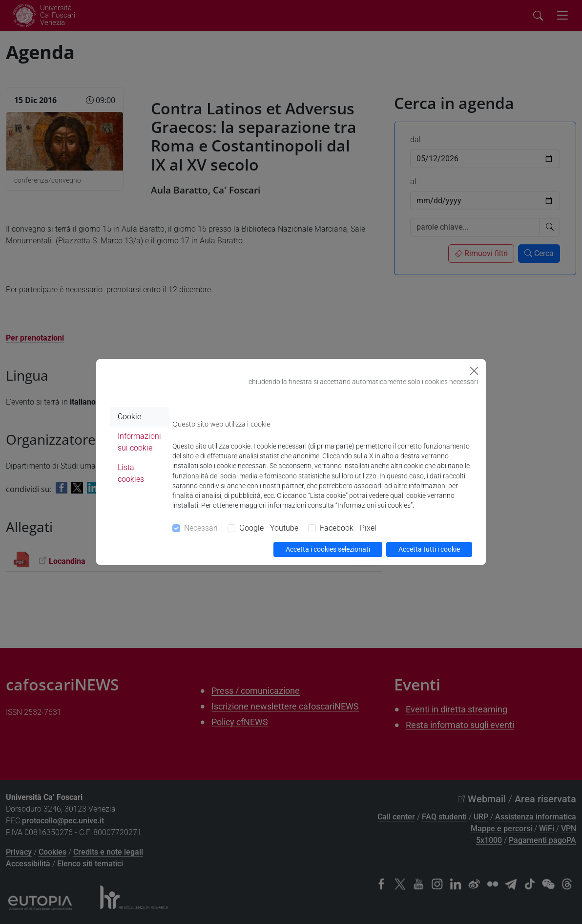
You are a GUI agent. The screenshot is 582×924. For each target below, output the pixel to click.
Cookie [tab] (129, 417)
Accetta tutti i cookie (429, 549)
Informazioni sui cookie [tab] (139, 442)
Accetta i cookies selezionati (328, 549)
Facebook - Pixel (348, 528)
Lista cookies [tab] (131, 473)
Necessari (201, 528)
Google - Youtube (269, 528)
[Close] (474, 371)
